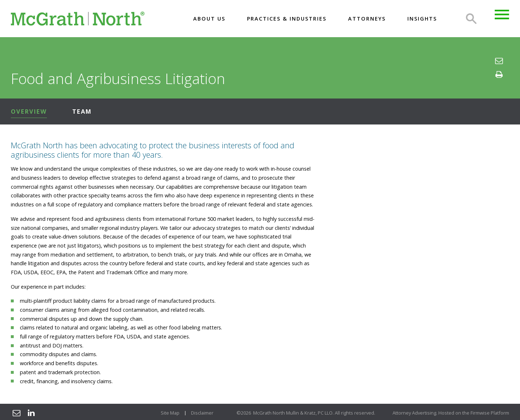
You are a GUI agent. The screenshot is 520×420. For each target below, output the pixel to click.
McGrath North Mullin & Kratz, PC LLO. (293, 413)
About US (209, 19)
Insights (422, 19)
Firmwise (480, 413)
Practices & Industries (287, 19)
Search (471, 19)
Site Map (170, 413)
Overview (29, 111)
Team (82, 111)
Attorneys (367, 19)
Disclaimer (202, 413)
